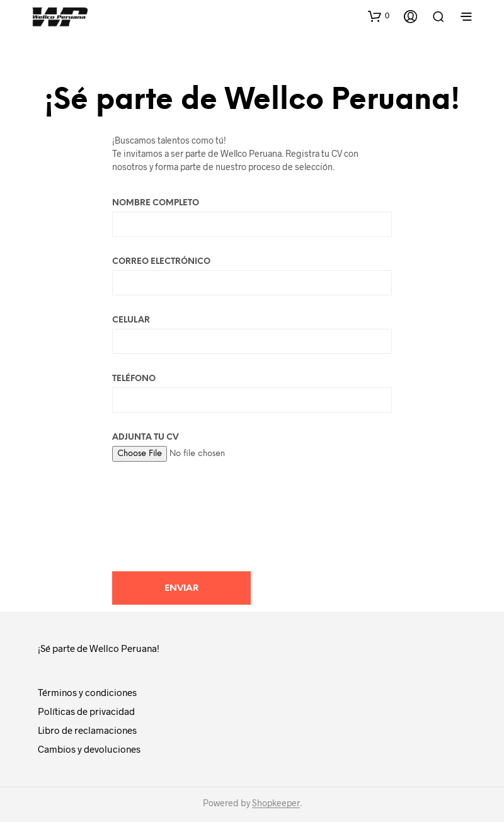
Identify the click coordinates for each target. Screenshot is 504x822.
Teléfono (252, 394)
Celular (252, 335)
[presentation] (208, 513)
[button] (379, 16)
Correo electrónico (252, 277)
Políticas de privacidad (86, 711)
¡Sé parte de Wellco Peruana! (99, 648)
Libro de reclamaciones (87, 730)
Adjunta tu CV (252, 446)
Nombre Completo (252, 218)
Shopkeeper (276, 803)
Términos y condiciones (87, 692)
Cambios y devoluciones (89, 749)
